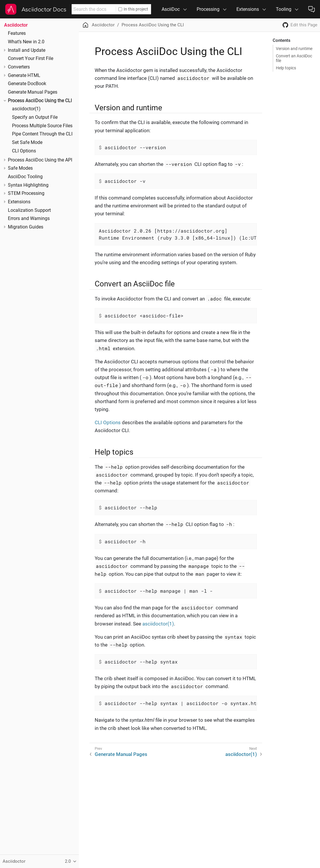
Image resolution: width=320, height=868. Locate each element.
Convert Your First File (31, 59)
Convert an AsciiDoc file (294, 58)
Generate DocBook (27, 84)
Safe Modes (20, 168)
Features (17, 33)
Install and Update (27, 50)
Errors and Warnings (29, 219)
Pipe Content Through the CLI (42, 134)
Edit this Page (304, 25)
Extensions (19, 202)
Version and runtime (294, 49)
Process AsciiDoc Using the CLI (40, 101)
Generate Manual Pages (33, 92)
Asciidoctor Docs (44, 10)
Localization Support (29, 210)
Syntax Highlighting (28, 185)
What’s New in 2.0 (26, 42)
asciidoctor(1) (26, 109)
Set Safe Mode (27, 142)
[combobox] (94, 9)
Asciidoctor (16, 25)
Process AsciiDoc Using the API (40, 160)
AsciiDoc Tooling (25, 177)
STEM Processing (26, 193)
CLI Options (24, 151)
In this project (133, 9)
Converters (19, 67)
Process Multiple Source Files (42, 126)
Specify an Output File (35, 117)
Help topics (286, 68)
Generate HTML (24, 75)
